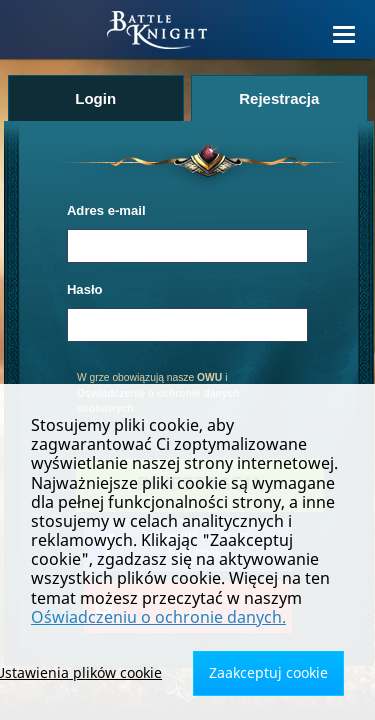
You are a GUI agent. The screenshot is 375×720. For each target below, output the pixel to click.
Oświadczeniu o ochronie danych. (158, 617)
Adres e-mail (106, 210)
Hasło (85, 289)
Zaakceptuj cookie (268, 672)
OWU (209, 377)
